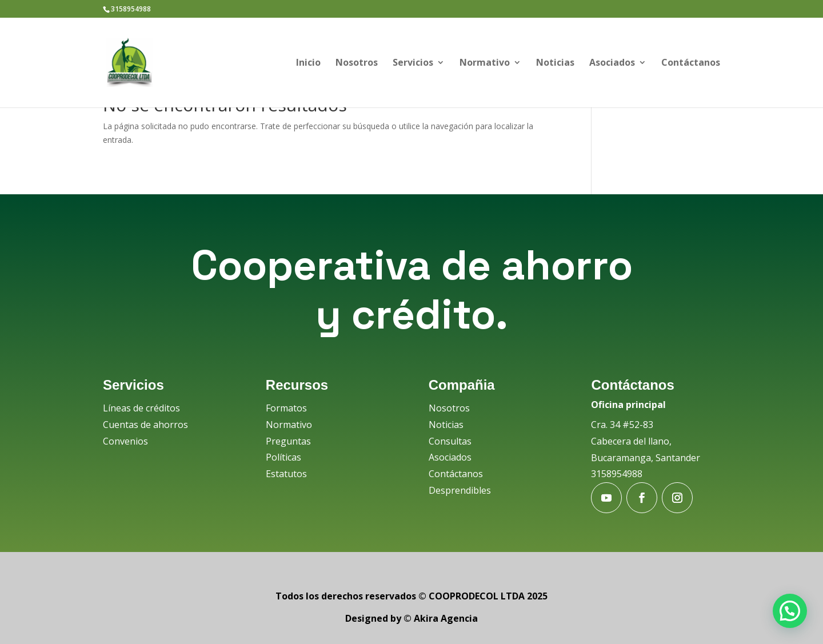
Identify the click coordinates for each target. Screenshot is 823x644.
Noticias (555, 63)
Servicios (413, 63)
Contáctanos (691, 63)
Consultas (450, 441)
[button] (790, 611)
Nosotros (357, 63)
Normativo (485, 63)
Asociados (612, 63)
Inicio (308, 63)
